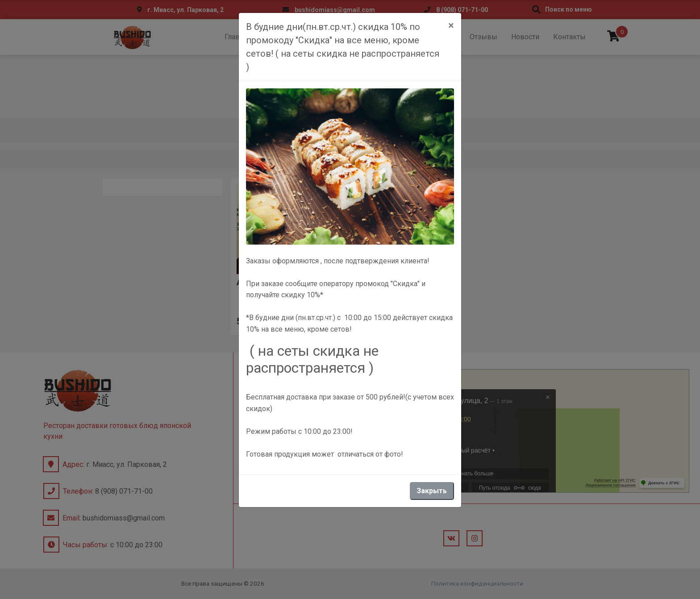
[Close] (451, 25)
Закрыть (432, 491)
